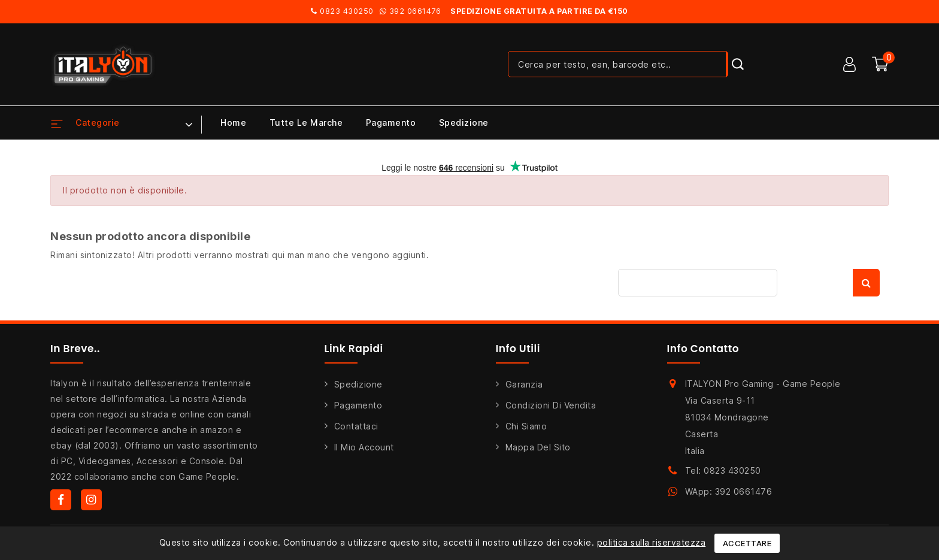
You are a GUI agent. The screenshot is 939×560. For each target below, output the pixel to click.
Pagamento (391, 122)
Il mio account (364, 447)
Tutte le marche (306, 122)
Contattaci (356, 426)
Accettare (747, 543)
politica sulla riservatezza (652, 542)
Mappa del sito (538, 447)
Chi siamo (526, 426)
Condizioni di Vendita (551, 405)
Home (233, 122)
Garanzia (524, 384)
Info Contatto (703, 349)
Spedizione (464, 122)
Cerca (866, 283)
